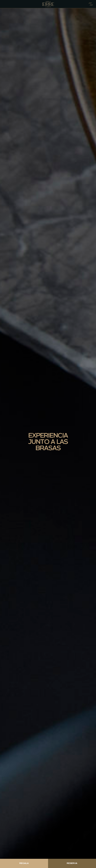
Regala (24, 863)
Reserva (72, 863)
